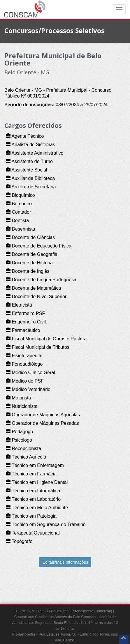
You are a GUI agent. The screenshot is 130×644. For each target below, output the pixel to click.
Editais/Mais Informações (65, 562)
